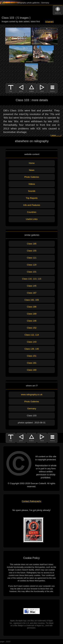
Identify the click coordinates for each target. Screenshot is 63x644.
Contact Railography (32, 501)
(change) (49, 21)
